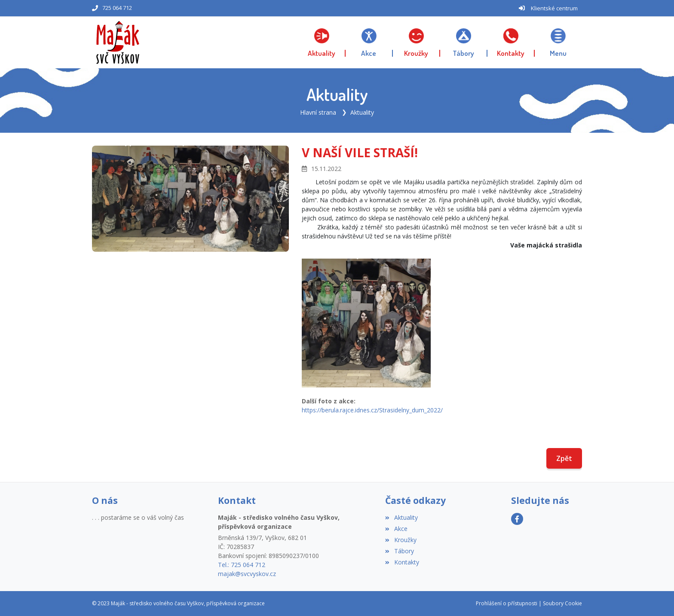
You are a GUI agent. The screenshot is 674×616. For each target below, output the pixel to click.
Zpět (564, 458)
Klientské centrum (554, 8)
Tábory (399, 551)
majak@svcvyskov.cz (247, 574)
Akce (396, 529)
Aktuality (362, 112)
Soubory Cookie (562, 603)
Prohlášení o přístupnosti (507, 603)
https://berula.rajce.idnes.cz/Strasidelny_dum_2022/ (372, 410)
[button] (558, 43)
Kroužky (401, 540)
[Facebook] (517, 519)
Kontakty (402, 562)
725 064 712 (117, 8)
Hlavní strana (318, 112)
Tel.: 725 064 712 (242, 565)
